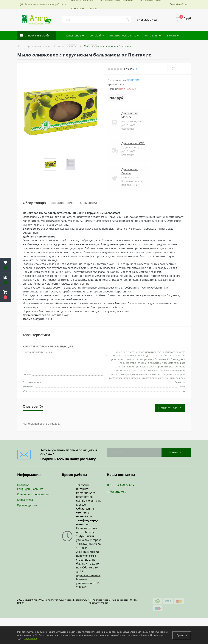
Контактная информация (33, 494)
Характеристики (63, 203)
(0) (138, 69)
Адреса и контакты (88, 575)
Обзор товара (34, 203)
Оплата (94, 9)
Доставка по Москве (130, 115)
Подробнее (31, 638)
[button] (43, 4)
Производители (27, 505)
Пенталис (133, 80)
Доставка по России (130, 171)
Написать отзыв (170, 408)
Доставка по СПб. (133, 143)
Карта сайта (25, 500)
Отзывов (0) (89, 203)
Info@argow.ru (117, 492)
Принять (182, 635)
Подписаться (176, 452)
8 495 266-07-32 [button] (121, 485)
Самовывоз (78, 9)
